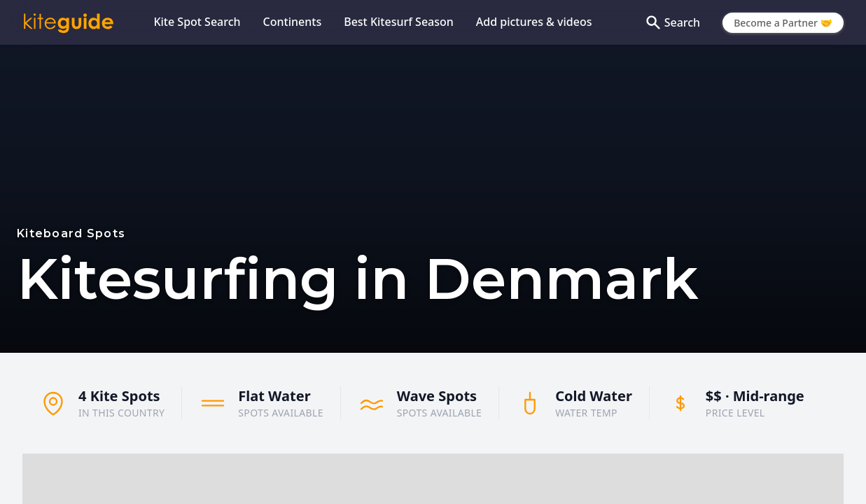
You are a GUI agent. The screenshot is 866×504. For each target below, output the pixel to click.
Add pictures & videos (534, 22)
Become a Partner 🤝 (783, 23)
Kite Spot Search (197, 22)
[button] (498, 475)
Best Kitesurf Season (399, 22)
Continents (293, 22)
